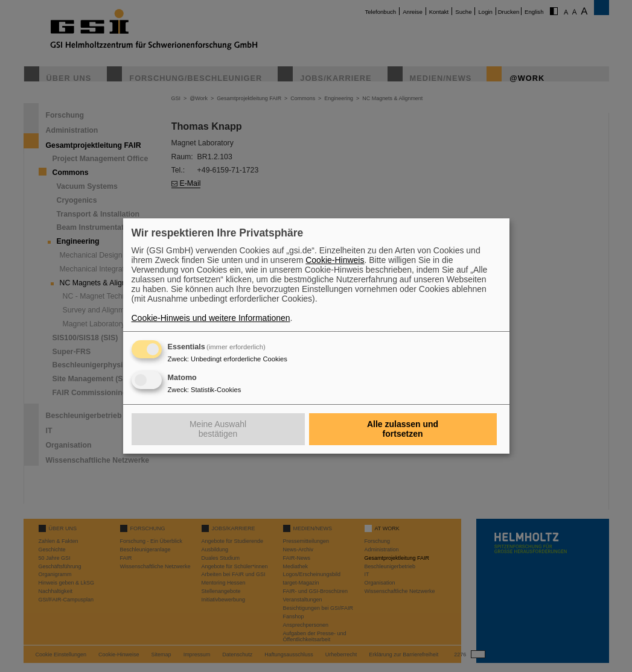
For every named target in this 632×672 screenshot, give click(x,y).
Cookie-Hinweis (335, 260)
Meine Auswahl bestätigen (218, 429)
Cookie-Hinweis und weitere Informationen (211, 318)
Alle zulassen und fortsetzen (403, 429)
